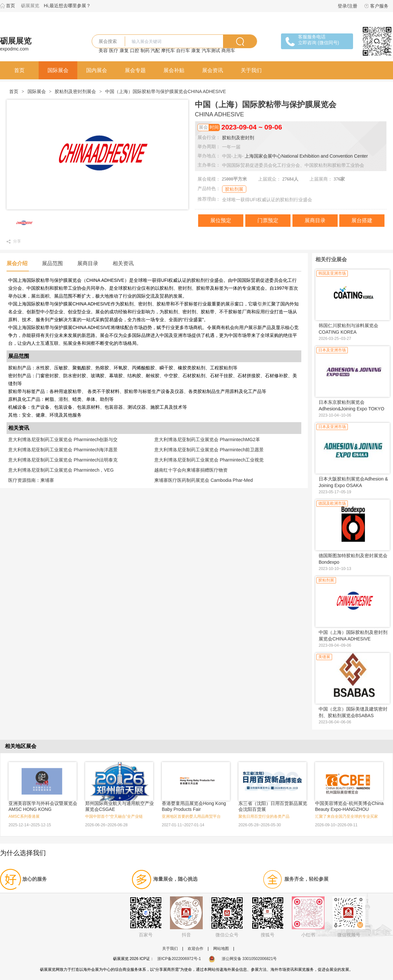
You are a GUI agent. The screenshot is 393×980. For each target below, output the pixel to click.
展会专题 (135, 70)
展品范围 (52, 263)
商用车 (228, 50)
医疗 (114, 50)
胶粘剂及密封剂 (238, 138)
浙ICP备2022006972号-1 (179, 959)
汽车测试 (211, 50)
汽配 (155, 50)
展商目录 (315, 220)
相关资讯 (123, 263)
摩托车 (168, 50)
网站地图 (221, 949)
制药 (145, 50)
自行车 (183, 50)
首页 (10, 6)
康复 (124, 50)
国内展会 (97, 70)
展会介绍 (17, 263)
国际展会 (58, 70)
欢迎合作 (196, 949)
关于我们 (251, 70)
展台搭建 (362, 220)
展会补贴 (174, 70)
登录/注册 (347, 6)
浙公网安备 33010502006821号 (243, 959)
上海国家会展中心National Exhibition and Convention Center (306, 156)
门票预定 (268, 220)
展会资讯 (213, 70)
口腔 (135, 50)
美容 (103, 50)
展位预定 (221, 220)
